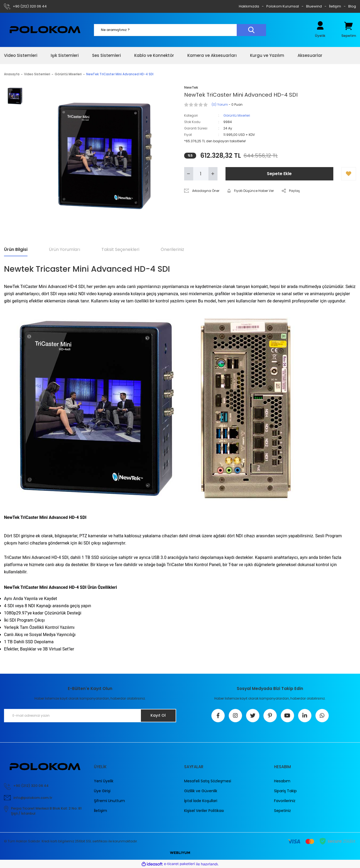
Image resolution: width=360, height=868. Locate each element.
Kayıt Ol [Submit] (158, 715)
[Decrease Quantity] (189, 174)
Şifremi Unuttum (109, 801)
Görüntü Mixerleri (237, 115)
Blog (352, 6)
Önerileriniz (172, 249)
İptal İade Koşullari (201, 801)
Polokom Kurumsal (283, 6)
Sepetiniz (282, 811)
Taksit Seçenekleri (120, 249)
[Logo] (45, 30)
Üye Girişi (102, 791)
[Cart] (349, 30)
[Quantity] (201, 174)
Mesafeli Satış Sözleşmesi (208, 781)
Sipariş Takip (285, 791)
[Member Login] (320, 30)
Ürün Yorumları (64, 249)
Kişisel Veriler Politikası (204, 811)
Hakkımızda (249, 6)
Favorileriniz (285, 801)
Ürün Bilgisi (16, 249)
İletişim (335, 6)
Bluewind (314, 6)
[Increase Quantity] (213, 174)
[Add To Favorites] (349, 174)
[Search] (180, 30)
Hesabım (282, 781)
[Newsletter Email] (90, 716)
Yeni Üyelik (104, 781)
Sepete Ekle (279, 174)
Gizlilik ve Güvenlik (201, 791)
